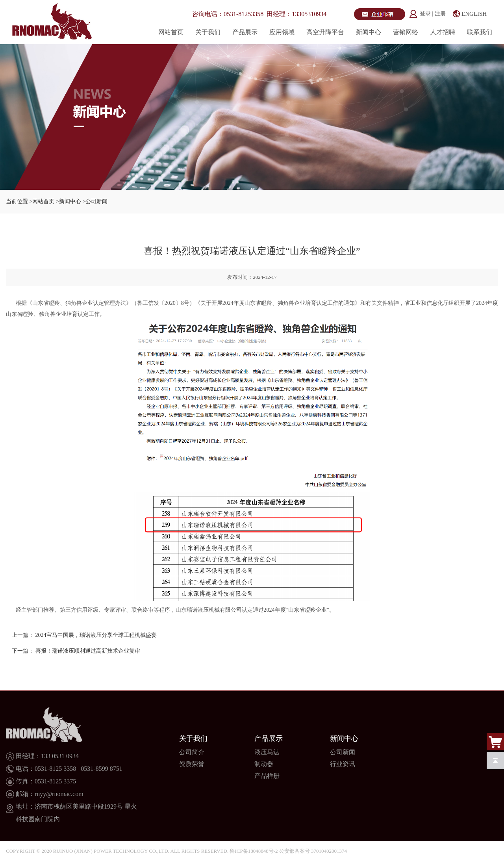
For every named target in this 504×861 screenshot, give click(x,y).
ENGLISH (474, 14)
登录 (426, 14)
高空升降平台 (325, 32)
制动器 (264, 764)
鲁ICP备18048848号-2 (254, 851)
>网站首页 (42, 201)
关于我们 (208, 32)
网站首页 (171, 32)
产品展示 (245, 32)
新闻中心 (369, 32)
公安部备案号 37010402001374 (313, 851)
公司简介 (192, 752)
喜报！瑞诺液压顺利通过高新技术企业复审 (88, 651)
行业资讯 (343, 764)
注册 (440, 14)
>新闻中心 (69, 201)
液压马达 (267, 752)
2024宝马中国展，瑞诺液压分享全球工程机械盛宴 (96, 635)
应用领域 (282, 32)
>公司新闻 (95, 201)
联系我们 (480, 32)
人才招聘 (443, 32)
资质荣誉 (192, 764)
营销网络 (406, 32)
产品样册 (267, 776)
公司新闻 (343, 752)
